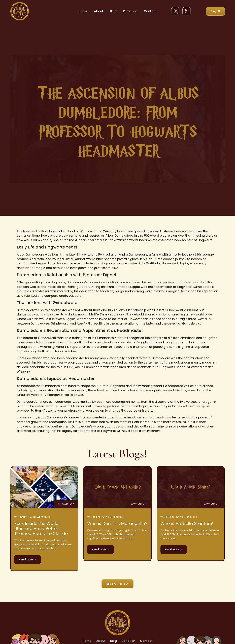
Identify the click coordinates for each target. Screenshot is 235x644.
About (99, 11)
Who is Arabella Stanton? (187, 524)
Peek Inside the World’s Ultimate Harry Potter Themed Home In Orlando (41, 529)
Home (83, 11)
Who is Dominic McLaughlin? (117, 524)
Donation (130, 11)
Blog (113, 11)
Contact (150, 11)
